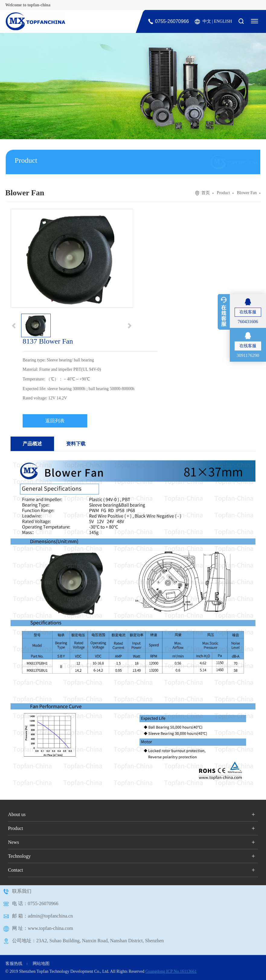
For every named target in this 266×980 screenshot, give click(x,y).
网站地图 (41, 964)
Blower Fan (247, 193)
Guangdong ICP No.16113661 (171, 971)
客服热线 (14, 964)
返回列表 (55, 421)
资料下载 (76, 444)
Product (223, 193)
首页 (206, 193)
